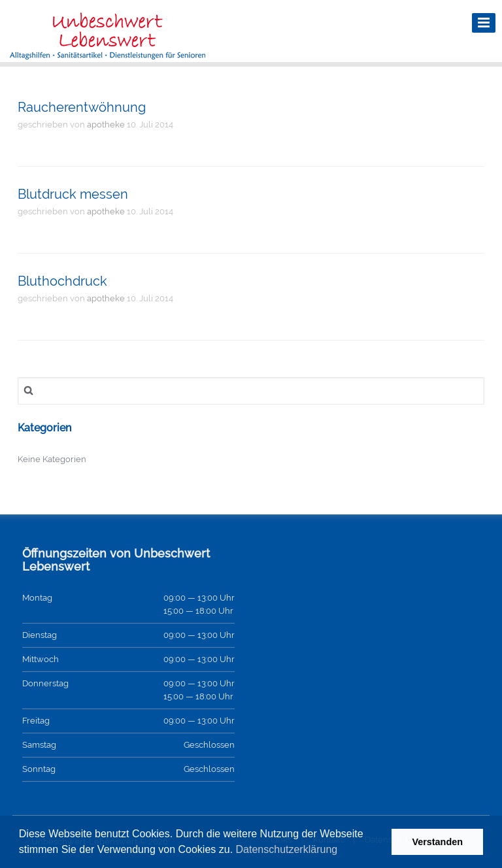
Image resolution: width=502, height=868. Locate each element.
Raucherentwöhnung (82, 107)
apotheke (106, 125)
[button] (343, 851)
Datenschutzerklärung (287, 849)
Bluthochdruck (62, 281)
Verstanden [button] (437, 842)
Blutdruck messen (73, 194)
